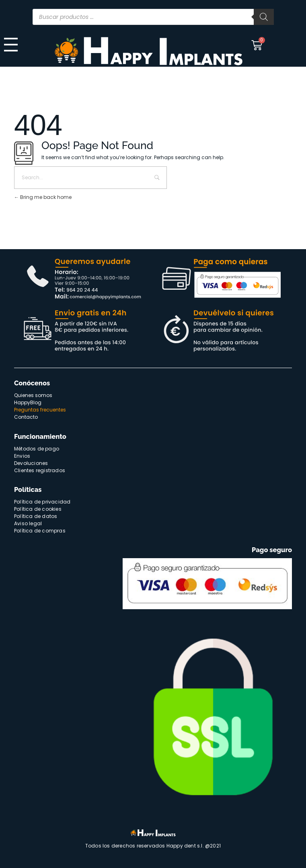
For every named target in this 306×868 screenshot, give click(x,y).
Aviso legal (28, 523)
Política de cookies (38, 509)
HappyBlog (28, 402)
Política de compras (40, 531)
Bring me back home (43, 197)
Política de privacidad (42, 502)
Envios (22, 456)
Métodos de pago (37, 449)
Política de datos (36, 516)
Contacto (26, 417)
